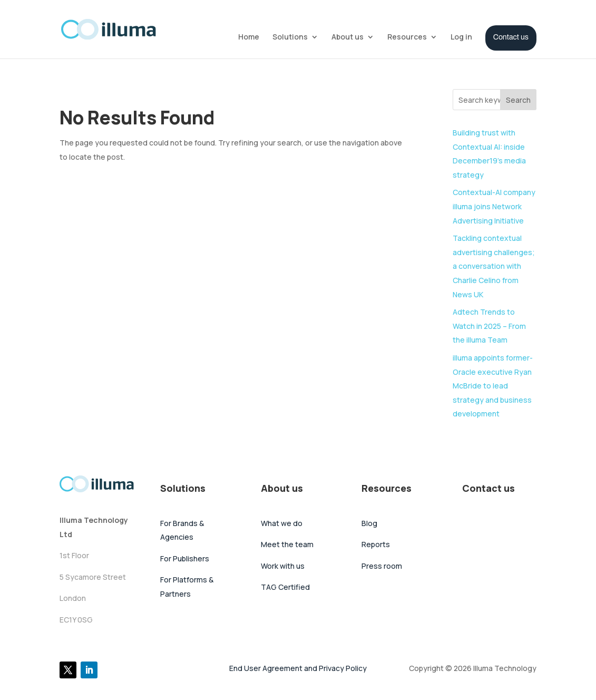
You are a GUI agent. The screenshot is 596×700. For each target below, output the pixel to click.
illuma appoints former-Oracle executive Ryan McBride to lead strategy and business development (493, 386)
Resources (407, 37)
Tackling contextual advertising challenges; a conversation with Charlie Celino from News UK (494, 266)
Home (249, 37)
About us (348, 37)
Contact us (511, 37)
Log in (461, 37)
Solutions (290, 37)
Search (518, 100)
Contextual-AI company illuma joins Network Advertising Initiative (494, 206)
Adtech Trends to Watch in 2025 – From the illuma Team (489, 326)
